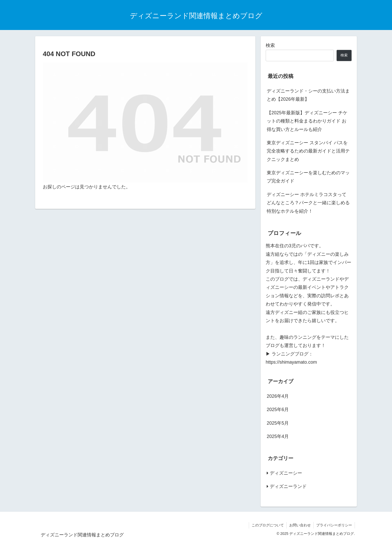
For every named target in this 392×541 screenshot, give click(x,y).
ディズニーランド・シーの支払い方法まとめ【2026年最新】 (308, 95)
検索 (270, 45)
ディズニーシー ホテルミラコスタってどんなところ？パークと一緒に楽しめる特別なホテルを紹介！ (308, 203)
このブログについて (268, 525)
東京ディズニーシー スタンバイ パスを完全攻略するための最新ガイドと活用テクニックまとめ (308, 151)
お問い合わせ (300, 525)
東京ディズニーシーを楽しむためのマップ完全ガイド (308, 177)
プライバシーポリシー (334, 525)
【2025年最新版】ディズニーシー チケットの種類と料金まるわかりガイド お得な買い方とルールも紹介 (307, 121)
